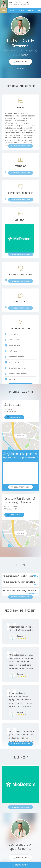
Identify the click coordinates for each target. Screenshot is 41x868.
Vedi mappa (20, 436)
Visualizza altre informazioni (21, 744)
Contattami (21, 68)
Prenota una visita (20, 865)
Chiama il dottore (14, 417)
